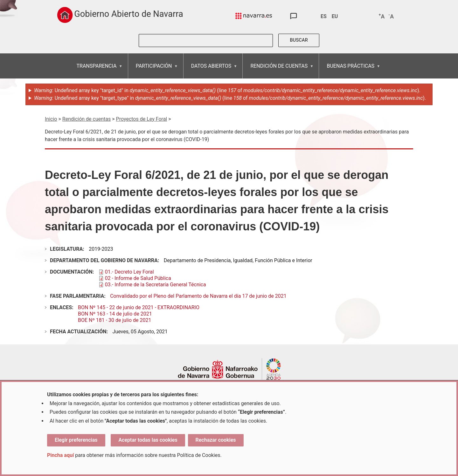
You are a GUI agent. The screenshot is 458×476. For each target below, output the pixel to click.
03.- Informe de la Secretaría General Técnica (156, 285)
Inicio (51, 119)
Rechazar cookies (216, 440)
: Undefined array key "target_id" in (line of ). (227, 90)
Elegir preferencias (76, 440)
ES (324, 16)
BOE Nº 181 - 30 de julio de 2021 (114, 320)
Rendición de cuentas (87, 119)
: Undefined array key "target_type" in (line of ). (230, 98)
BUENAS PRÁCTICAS (350, 71)
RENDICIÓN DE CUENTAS (279, 71)
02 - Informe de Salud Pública (138, 278)
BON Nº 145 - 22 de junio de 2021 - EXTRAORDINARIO (139, 307)
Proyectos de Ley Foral (142, 119)
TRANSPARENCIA (97, 71)
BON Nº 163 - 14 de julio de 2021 (115, 314)
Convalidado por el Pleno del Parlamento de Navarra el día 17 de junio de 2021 (198, 296)
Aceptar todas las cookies (148, 440)
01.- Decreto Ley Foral (129, 272)
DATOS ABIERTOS (211, 71)
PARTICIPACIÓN (154, 71)
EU (335, 16)
